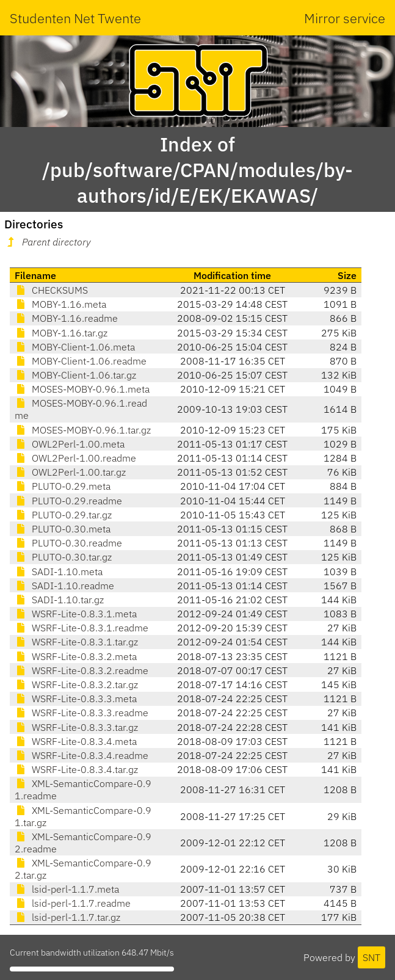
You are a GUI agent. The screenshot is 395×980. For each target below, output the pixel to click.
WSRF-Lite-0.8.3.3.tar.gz (76, 727)
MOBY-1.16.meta (60, 304)
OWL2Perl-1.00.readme (75, 458)
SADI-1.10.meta (59, 572)
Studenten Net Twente (75, 18)
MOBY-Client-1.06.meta (75, 347)
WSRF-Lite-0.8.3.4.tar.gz (76, 769)
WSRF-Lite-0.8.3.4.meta (76, 741)
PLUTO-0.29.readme (68, 501)
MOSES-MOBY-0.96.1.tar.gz (83, 430)
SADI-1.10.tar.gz (59, 600)
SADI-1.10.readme (64, 586)
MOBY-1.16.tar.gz (61, 333)
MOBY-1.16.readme (66, 318)
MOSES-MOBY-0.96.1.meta (82, 389)
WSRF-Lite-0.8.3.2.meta (76, 656)
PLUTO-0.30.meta (63, 529)
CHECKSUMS (51, 290)
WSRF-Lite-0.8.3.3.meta (76, 699)
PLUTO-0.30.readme (68, 543)
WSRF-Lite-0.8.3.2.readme (82, 670)
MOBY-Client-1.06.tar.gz (75, 375)
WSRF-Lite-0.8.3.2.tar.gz (76, 684)
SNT (371, 957)
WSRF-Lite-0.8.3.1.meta (76, 614)
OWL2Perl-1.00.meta (70, 444)
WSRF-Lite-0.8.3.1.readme (82, 628)
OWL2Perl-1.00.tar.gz (70, 472)
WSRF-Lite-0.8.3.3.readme (82, 713)
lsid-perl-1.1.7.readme (73, 903)
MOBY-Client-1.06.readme (81, 361)
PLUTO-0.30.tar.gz (63, 557)
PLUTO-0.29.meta (63, 486)
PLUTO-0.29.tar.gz (63, 515)
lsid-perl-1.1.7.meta (67, 889)
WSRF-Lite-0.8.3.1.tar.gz (76, 642)
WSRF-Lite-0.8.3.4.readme (82, 755)
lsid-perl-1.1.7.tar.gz (67, 917)
